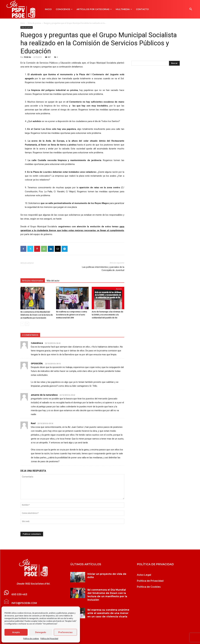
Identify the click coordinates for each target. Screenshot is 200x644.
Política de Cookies (149, 587)
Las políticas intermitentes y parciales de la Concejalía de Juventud (103, 269)
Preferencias (65, 632)
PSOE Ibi (28, 57)
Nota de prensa (34, 23)
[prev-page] (22, 324)
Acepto (16, 632)
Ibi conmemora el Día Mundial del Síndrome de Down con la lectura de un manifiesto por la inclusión (37, 315)
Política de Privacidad (49, 639)
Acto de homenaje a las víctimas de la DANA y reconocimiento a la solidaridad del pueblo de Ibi (107, 315)
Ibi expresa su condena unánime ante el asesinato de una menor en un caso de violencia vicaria (108, 613)
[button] (191, 9)
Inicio (23, 23)
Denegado (41, 632)
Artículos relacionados (33, 281)
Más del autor (53, 281)
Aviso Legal (144, 575)
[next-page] (27, 324)
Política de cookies (31, 639)
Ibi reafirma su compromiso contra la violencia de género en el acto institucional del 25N (72, 315)
